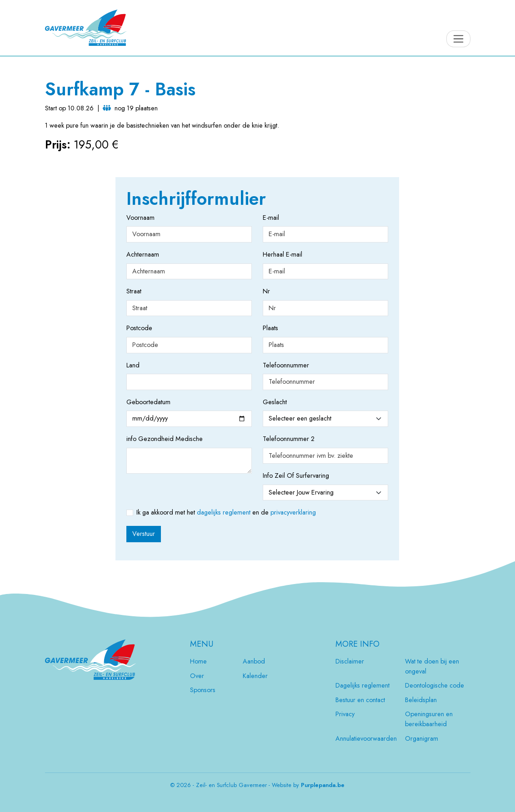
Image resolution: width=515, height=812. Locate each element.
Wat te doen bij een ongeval (432, 666)
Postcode (139, 328)
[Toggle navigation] (458, 39)
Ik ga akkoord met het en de (226, 512)
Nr (266, 291)
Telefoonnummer (278, 365)
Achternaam (142, 254)
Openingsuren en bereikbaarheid (429, 719)
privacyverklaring (293, 512)
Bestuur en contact (360, 700)
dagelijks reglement (224, 512)
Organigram (422, 738)
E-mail (271, 218)
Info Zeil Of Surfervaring (296, 475)
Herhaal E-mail (282, 254)
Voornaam (140, 218)
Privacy (345, 714)
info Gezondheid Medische (165, 439)
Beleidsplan (421, 700)
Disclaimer (350, 661)
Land (133, 365)
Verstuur (144, 534)
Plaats (270, 328)
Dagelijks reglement (362, 685)
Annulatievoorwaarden (366, 738)
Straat (134, 291)
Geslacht (275, 402)
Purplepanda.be (323, 785)
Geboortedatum (142, 402)
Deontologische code (435, 685)
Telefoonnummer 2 (289, 439)
